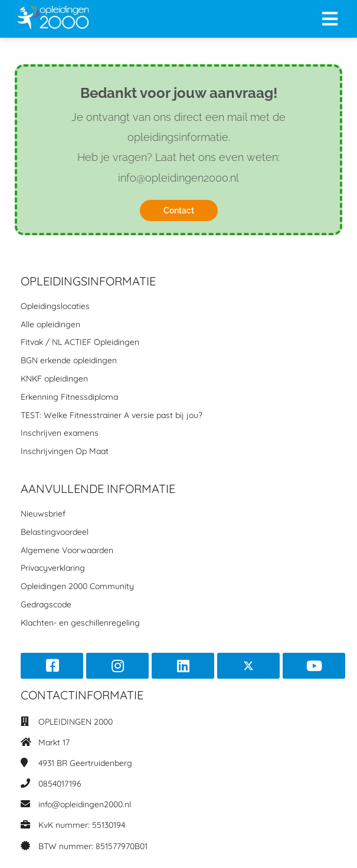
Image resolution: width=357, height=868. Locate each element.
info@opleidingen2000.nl (85, 804)
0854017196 (60, 784)
